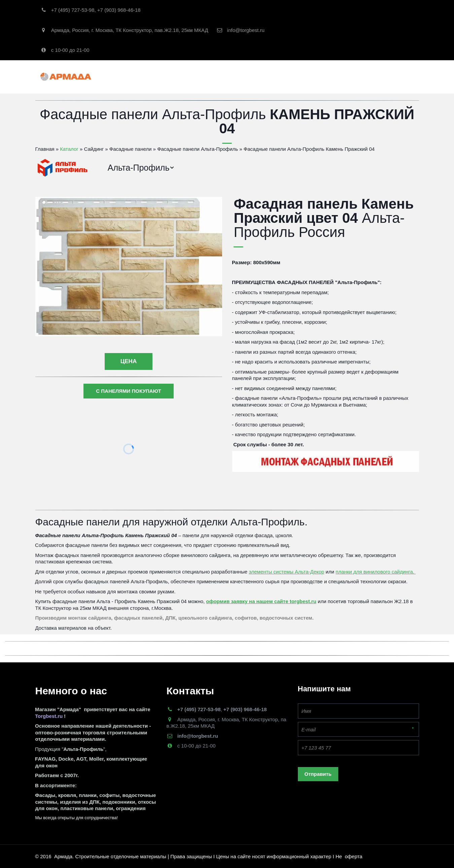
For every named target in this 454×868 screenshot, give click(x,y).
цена (129, 361)
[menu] (258, 168)
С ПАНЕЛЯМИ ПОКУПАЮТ (128, 391)
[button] (141, 168)
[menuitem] (141, 168)
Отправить (318, 774)
